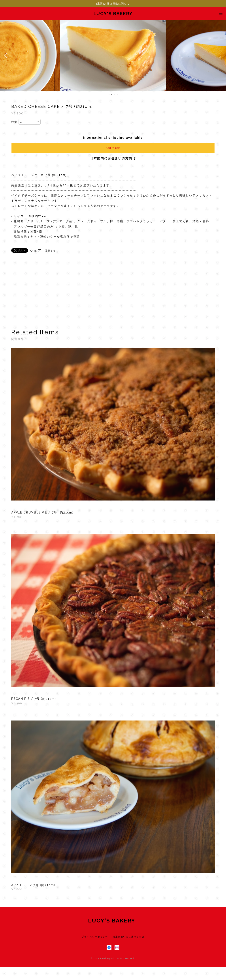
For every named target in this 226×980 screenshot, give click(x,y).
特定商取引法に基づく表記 (129, 937)
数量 (14, 122)
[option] (113, 56)
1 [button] (109, 95)
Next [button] (219, 56)
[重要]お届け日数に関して (113, 4)
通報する (51, 251)
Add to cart (113, 148)
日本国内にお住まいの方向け (113, 158)
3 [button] (115, 95)
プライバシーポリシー (95, 937)
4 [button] (118, 95)
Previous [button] (7, 56)
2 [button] (112, 95)
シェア (36, 251)
